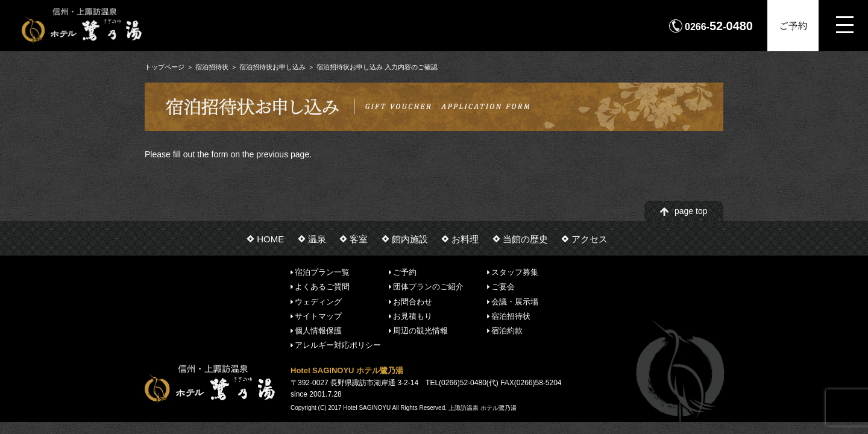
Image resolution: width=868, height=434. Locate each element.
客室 (359, 239)
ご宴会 (503, 287)
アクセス (590, 239)
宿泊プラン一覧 (322, 272)
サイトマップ (318, 316)
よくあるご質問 (322, 287)
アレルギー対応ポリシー (338, 345)
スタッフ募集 (515, 272)
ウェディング (318, 301)
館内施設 (410, 239)
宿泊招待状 (212, 67)
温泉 (317, 239)
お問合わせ (413, 301)
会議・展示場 (515, 301)
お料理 (465, 239)
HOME (270, 239)
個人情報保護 (318, 331)
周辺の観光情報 (420, 331)
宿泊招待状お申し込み (272, 67)
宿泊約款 (507, 331)
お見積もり (413, 316)
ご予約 (793, 26)
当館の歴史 (525, 239)
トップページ (165, 67)
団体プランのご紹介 (428, 287)
